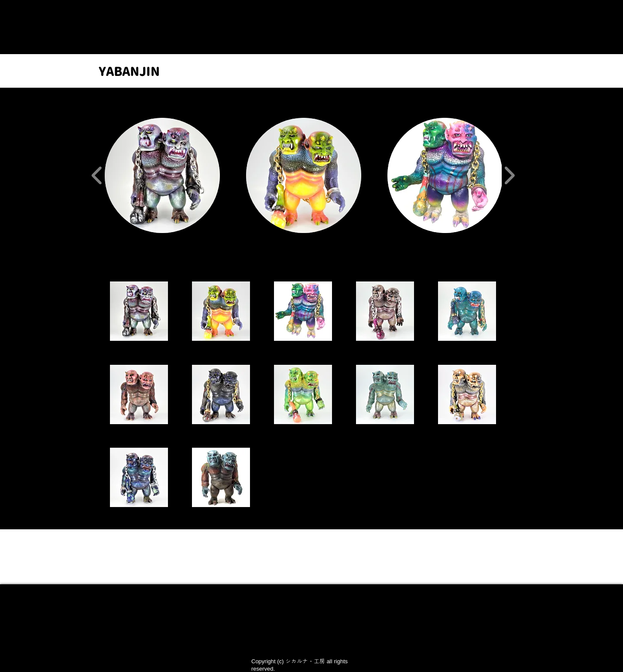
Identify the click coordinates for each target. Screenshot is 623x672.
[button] (162, 175)
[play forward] (509, 175)
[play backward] (97, 175)
